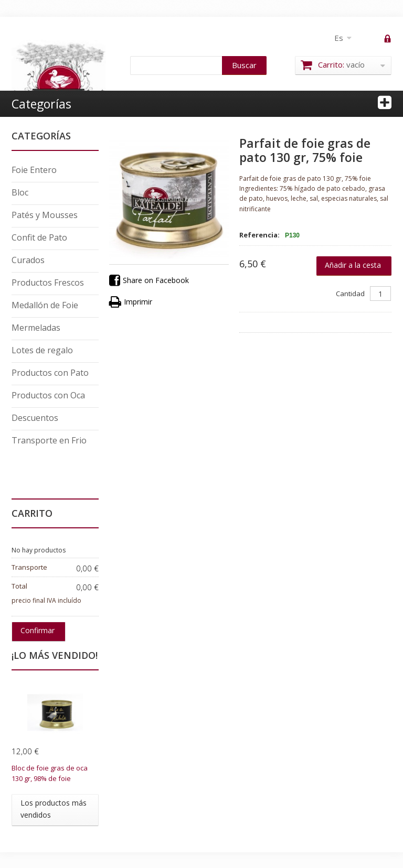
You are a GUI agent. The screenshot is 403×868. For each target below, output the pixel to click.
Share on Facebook (149, 281)
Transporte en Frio (49, 440)
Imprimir (131, 302)
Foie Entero (34, 170)
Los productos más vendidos (54, 809)
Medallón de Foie (45, 305)
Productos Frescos (48, 283)
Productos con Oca (48, 395)
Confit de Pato (39, 237)
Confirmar (38, 630)
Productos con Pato (50, 373)
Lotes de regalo (42, 350)
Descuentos (35, 418)
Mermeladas (36, 328)
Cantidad (350, 294)
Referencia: (259, 235)
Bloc (20, 192)
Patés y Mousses (45, 215)
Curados (28, 260)
